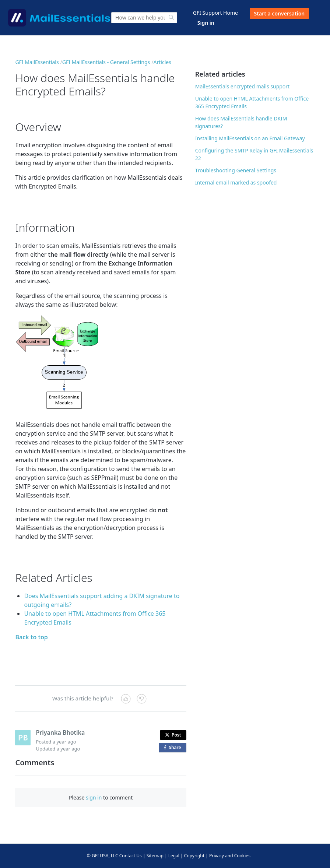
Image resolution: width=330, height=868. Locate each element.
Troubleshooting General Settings (236, 170)
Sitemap (155, 856)
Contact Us (131, 856)
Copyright (194, 856)
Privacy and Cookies (230, 856)
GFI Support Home (215, 13)
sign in (94, 797)
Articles (162, 62)
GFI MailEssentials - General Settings (106, 62)
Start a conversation (280, 13)
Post (173, 735)
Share (174, 748)
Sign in (206, 23)
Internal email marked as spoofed (236, 182)
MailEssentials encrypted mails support (242, 86)
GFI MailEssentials (37, 62)
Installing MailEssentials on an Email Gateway (250, 138)
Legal (174, 856)
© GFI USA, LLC (103, 856)
